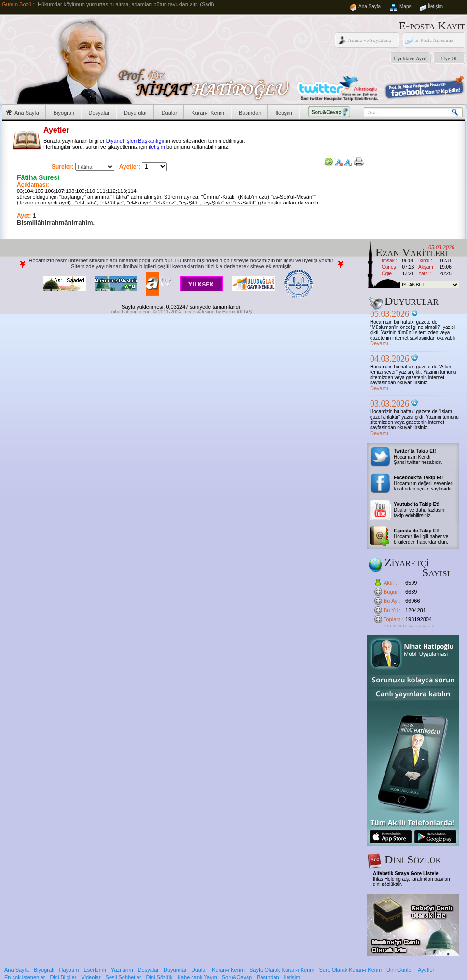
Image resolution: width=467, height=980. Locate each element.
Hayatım (69, 970)
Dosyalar (99, 113)
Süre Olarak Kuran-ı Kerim (350, 970)
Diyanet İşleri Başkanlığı (135, 141)
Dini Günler (400, 970)
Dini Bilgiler (63, 977)
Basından (250, 113)
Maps (405, 7)
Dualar (169, 113)
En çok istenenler (25, 977)
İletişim (435, 7)
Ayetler (426, 970)
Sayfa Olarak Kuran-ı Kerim (282, 970)
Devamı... (381, 343)
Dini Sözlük (159, 977)
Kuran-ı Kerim (208, 113)
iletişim (157, 147)
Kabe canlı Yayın (197, 977)
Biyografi (64, 113)
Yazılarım (122, 970)
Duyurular (136, 113)
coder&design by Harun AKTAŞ (219, 312)
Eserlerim (95, 970)
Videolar (91, 977)
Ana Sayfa (370, 7)
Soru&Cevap (237, 977)
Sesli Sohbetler (124, 977)
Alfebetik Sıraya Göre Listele (406, 874)
